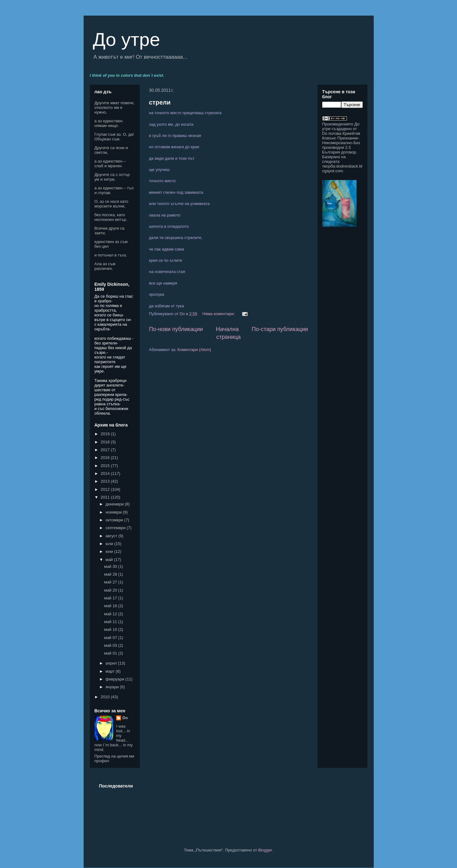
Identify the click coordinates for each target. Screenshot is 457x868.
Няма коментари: (219, 314)
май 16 (111, 606)
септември (116, 528)
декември (115, 504)
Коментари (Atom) (194, 350)
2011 (106, 497)
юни (110, 551)
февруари (115, 679)
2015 (106, 466)
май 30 (111, 566)
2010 (106, 697)
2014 (106, 473)
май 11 (111, 622)
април (112, 663)
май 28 (111, 574)
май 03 (111, 645)
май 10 (111, 629)
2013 (106, 481)
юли (110, 544)
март (111, 671)
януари (113, 687)
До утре (127, 39)
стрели (160, 102)
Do (125, 718)
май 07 (111, 638)
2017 (106, 450)
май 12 (111, 614)
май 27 (111, 582)
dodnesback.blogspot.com (342, 168)
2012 (106, 489)
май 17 (111, 598)
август (112, 536)
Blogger (265, 850)
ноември (114, 512)
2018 (106, 442)
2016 (106, 458)
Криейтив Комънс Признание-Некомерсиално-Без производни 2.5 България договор (341, 143)
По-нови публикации (176, 329)
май (110, 560)
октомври (115, 520)
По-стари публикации (280, 329)
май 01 (111, 653)
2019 (106, 434)
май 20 (111, 590)
